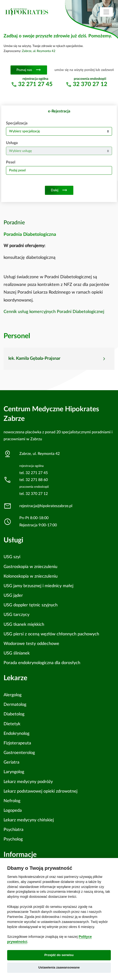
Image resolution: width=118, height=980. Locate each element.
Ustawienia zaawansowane (59, 967)
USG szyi (12, 557)
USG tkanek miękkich (24, 624)
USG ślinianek (17, 653)
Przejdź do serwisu (59, 955)
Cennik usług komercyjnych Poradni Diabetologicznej (54, 312)
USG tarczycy (16, 615)
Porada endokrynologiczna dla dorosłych (42, 663)
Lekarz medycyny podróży (28, 782)
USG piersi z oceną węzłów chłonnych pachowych (51, 634)
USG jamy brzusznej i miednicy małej (38, 586)
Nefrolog (12, 801)
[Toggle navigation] (106, 12)
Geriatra (11, 762)
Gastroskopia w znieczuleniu (30, 567)
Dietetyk (12, 724)
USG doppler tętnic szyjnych (31, 605)
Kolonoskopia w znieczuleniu (31, 576)
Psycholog (13, 839)
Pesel (11, 162)
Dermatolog (15, 705)
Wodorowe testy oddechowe (31, 644)
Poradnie (14, 223)
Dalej (59, 190)
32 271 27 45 (35, 84)
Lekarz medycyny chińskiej (29, 820)
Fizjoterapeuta (17, 743)
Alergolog (13, 695)
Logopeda (13, 810)
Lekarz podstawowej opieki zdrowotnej (40, 791)
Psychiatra (13, 830)
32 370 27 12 (90, 84)
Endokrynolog (16, 734)
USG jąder (13, 595)
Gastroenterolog (19, 753)
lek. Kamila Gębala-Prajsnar (34, 359)
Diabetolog (14, 714)
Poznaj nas (29, 70)
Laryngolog (14, 772)
